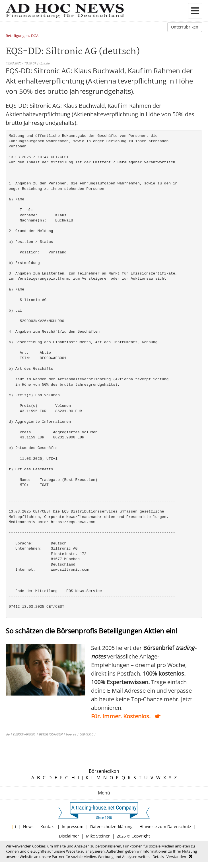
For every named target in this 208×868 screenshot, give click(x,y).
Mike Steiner (98, 836)
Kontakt (48, 827)
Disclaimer (69, 836)
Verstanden (176, 857)
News (28, 827)
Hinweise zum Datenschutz (165, 827)
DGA (35, 36)
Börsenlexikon (104, 771)
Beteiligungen (17, 36)
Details (158, 857)
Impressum (73, 827)
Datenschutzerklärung (111, 827)
